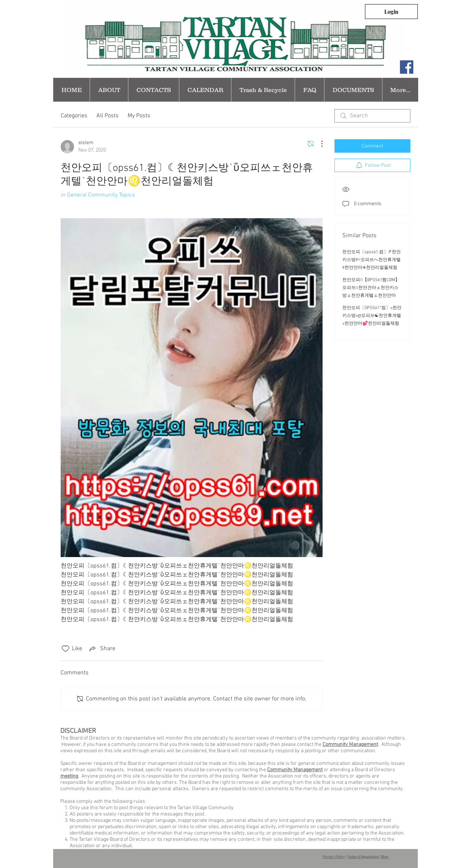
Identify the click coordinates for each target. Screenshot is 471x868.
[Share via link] (102, 649)
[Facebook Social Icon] (407, 67)
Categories (74, 116)
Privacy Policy (334, 857)
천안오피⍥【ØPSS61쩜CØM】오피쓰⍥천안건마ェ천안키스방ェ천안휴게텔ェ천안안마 (371, 288)
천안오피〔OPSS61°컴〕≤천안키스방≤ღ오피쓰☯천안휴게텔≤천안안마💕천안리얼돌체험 (372, 316)
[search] (372, 116)
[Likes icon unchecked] (65, 649)
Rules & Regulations (363, 857)
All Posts (108, 116)
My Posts (139, 116)
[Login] (391, 12)
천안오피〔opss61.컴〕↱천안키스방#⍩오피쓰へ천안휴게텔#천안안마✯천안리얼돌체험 (371, 260)
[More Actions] (318, 144)
